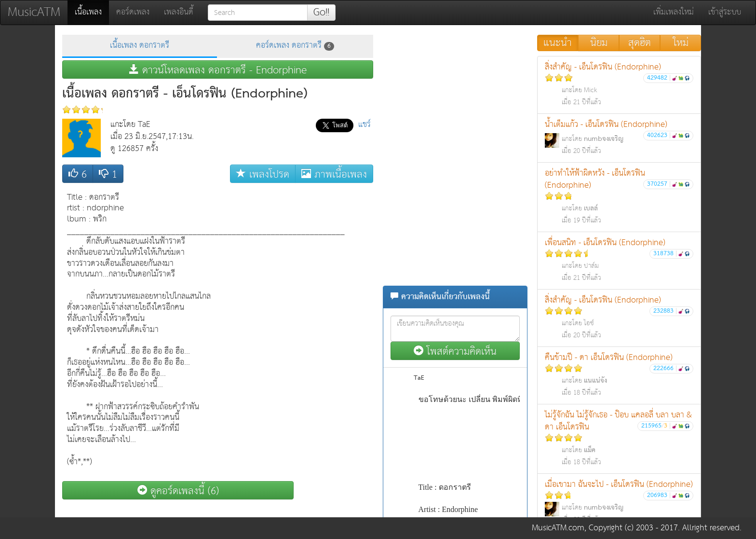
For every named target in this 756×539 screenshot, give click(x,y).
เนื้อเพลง (92, 12)
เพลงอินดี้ (179, 12)
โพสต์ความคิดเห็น (455, 351)
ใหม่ (681, 43)
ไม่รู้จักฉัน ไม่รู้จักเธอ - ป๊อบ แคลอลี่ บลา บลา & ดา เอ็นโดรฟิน (619, 438)
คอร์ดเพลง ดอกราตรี (295, 46)
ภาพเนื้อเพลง (334, 174)
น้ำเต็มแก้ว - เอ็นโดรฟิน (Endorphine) (619, 137)
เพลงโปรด (263, 174)
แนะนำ (558, 43)
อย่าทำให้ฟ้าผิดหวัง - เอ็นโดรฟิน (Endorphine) (619, 196)
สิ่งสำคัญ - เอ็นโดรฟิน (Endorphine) (619, 84)
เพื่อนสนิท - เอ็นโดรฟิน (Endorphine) (619, 260)
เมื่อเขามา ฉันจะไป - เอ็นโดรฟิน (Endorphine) (619, 502)
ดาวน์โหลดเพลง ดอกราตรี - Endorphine (218, 70)
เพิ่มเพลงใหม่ (674, 12)
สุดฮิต (640, 43)
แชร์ (364, 125)
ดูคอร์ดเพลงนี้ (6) (178, 491)
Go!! (321, 13)
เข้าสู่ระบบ (725, 12)
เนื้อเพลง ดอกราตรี (140, 46)
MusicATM (34, 12)
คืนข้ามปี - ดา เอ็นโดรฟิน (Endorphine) (619, 375)
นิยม (599, 43)
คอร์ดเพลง (133, 12)
